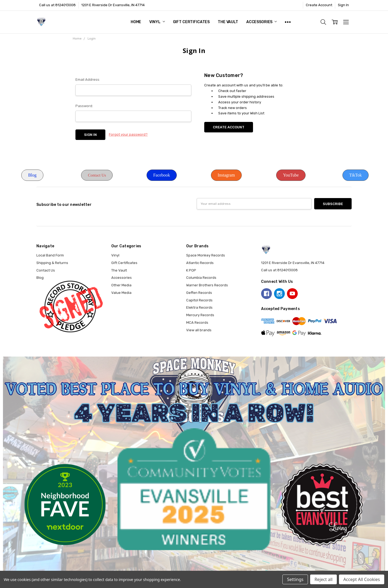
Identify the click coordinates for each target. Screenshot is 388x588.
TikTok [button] (355, 175)
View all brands (199, 330)
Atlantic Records (200, 263)
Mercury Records (200, 315)
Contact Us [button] (97, 175)
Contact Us (46, 270)
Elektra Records (199, 307)
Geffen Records (199, 293)
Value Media (121, 293)
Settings (295, 579)
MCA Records (197, 323)
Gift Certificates (191, 22)
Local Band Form (50, 255)
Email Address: (88, 80)
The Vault (228, 22)
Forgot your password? (128, 134)
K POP (191, 270)
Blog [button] (32, 175)
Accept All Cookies (362, 579)
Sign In (343, 5)
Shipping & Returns (52, 263)
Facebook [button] (162, 175)
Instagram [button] (226, 175)
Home (136, 22)
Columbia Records (201, 278)
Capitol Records (199, 300)
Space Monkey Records (206, 255)
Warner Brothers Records (207, 285)
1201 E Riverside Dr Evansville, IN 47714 (113, 5)
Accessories (261, 22)
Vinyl (157, 22)
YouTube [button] (291, 175)
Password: (84, 106)
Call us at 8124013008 (57, 5)
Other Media (121, 285)
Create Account (319, 5)
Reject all (323, 579)
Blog (40, 278)
